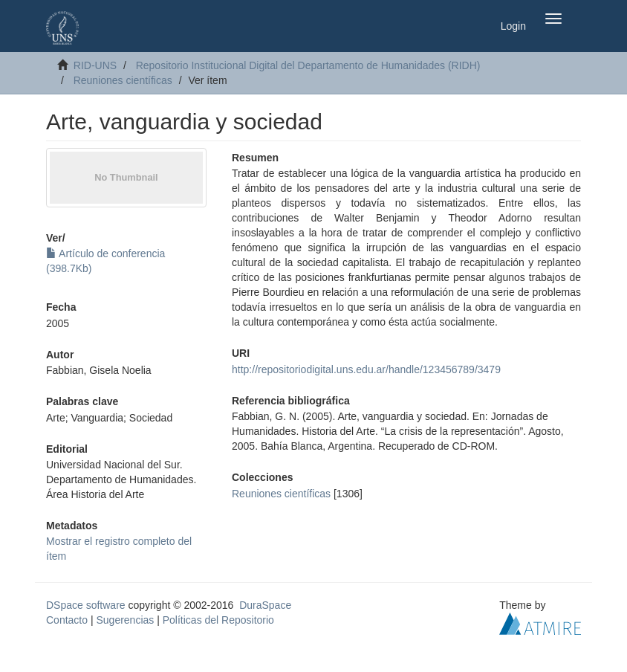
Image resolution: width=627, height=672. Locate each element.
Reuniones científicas (123, 80)
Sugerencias (125, 620)
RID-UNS (95, 65)
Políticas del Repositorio (218, 620)
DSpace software (86, 605)
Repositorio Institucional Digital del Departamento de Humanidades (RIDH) (308, 65)
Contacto (67, 620)
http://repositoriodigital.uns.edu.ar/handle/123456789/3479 (366, 369)
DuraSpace (265, 605)
